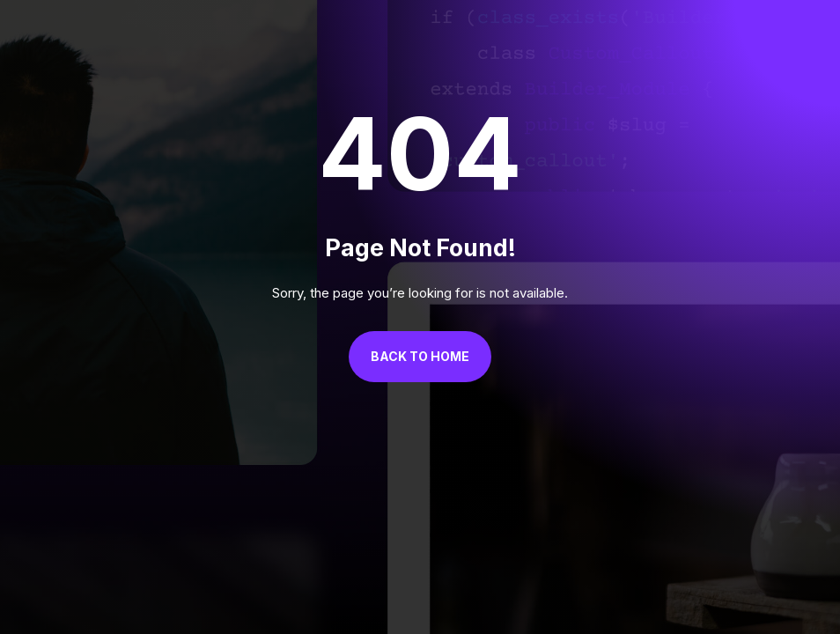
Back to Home (420, 356)
